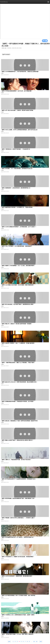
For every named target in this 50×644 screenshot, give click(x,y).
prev (9, 641)
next (41, 641)
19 (37, 641)
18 (34, 641)
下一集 (45, 41)
